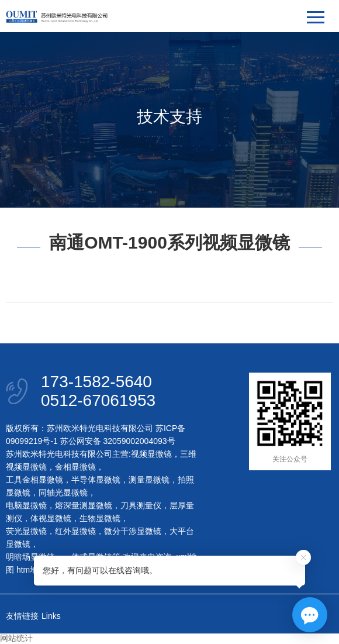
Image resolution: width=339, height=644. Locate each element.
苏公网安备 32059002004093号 (117, 441)
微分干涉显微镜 (133, 531)
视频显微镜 (151, 454)
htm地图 (31, 570)
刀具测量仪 (141, 505)
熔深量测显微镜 (84, 505)
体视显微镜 (51, 518)
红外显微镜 (75, 531)
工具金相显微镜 (34, 480)
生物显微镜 (100, 518)
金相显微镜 (75, 467)
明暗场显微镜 (30, 557)
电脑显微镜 (26, 505)
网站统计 (16, 638)
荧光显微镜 (26, 531)
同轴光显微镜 (63, 493)
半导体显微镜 (96, 480)
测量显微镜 (149, 480)
